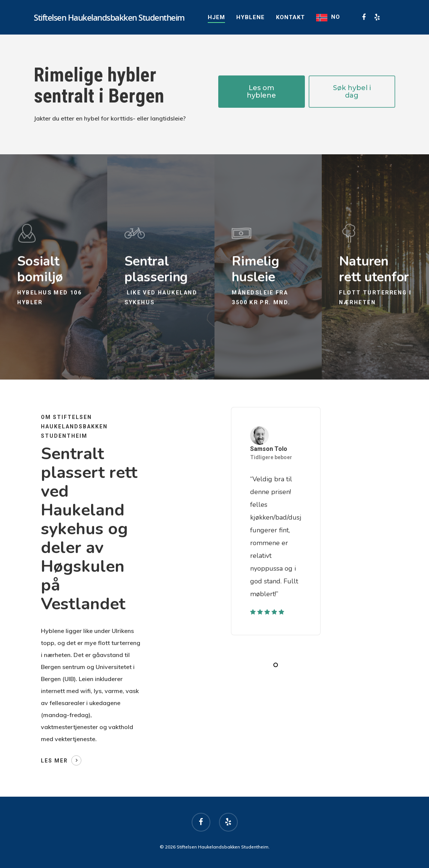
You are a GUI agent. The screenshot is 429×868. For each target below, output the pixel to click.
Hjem (216, 17)
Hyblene (250, 17)
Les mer (54, 761)
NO (336, 17)
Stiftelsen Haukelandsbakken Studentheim (109, 17)
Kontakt (290, 17)
